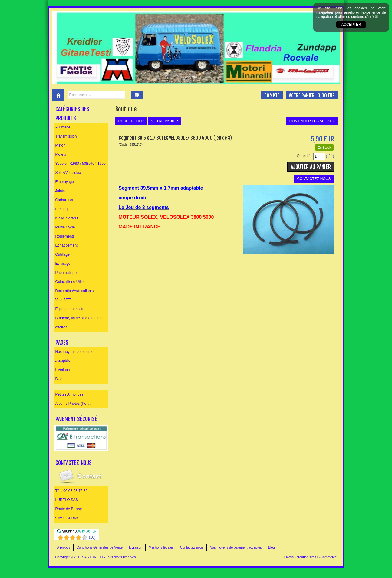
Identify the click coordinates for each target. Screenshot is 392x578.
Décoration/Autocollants (75, 291)
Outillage (63, 254)
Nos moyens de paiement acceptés (76, 356)
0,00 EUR (326, 95)
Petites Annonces (69, 394)
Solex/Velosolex (68, 173)
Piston (60, 145)
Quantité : (305, 156)
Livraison (63, 370)
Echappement (67, 245)
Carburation (65, 200)
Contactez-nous (192, 547)
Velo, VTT (63, 300)
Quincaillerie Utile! (70, 282)
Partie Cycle (65, 227)
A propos (64, 547)
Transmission (66, 136)
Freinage (63, 209)
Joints (60, 191)
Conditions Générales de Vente (100, 547)
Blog (59, 379)
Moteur (61, 154)
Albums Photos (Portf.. (74, 404)
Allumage (63, 127)
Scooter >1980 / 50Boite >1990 (81, 164)
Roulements (65, 236)
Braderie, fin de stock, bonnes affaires (79, 323)
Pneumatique (66, 273)
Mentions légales (161, 547)
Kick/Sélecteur (67, 218)
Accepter (351, 25)
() (92, 537)
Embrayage (65, 182)
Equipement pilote (70, 309)
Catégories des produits (72, 114)
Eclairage (63, 264)
